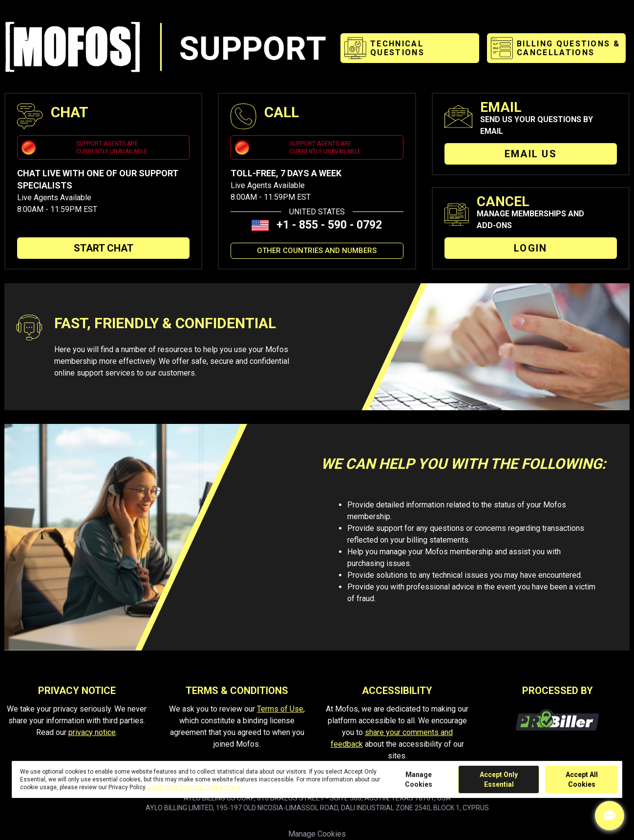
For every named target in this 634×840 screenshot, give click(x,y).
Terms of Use (280, 709)
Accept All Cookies (582, 779)
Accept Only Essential (499, 779)
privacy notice (92, 732)
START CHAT (104, 248)
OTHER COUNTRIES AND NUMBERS (317, 251)
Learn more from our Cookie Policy (194, 787)
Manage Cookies (317, 834)
